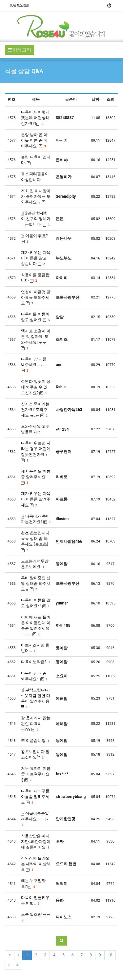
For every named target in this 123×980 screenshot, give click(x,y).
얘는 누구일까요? (33, 883)
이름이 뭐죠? (34, 239)
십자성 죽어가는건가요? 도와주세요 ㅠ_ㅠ (35, 410)
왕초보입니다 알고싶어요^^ (35, 755)
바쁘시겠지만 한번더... (35, 648)
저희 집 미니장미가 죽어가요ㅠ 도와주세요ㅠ (36, 196)
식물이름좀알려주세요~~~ (35, 819)
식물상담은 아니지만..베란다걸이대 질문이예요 (36, 842)
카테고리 (20, 50)
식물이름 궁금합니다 (35, 278)
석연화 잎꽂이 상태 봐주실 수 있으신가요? (36, 387)
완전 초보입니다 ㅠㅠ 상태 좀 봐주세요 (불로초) (35, 541)
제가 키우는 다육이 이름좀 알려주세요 (36, 499)
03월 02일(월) (19, 5)
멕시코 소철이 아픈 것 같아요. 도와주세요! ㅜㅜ (36, 339)
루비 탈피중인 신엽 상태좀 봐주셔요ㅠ (36, 583)
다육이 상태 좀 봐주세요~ (34, 676)
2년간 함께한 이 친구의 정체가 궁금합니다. (36, 219)
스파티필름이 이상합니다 (35, 177)
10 (110, 955)
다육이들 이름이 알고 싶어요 (35, 317)
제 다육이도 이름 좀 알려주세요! (36, 477)
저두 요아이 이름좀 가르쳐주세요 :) (36, 774)
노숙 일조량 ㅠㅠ (36, 917)
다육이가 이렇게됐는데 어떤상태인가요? (35, 118)
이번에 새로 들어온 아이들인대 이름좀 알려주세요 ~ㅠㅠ (36, 626)
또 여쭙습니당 (35, 741)
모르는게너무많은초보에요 (35, 564)
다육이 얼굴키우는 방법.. (35, 900)
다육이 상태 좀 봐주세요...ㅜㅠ (34, 365)
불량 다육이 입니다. (36, 160)
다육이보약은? (35, 662)
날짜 (95, 99)
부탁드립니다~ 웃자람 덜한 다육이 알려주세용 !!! (36, 698)
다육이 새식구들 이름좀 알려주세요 (35, 797)
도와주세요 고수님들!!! (35, 429)
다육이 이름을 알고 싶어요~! (36, 603)
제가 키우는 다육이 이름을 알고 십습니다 (36, 258)
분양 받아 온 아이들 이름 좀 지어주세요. (34, 140)
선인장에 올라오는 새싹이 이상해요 (36, 864)
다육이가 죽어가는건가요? (36, 519)
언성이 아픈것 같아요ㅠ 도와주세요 (36, 297)
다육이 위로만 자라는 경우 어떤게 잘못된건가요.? (36, 451)
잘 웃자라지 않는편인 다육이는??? (36, 724)
